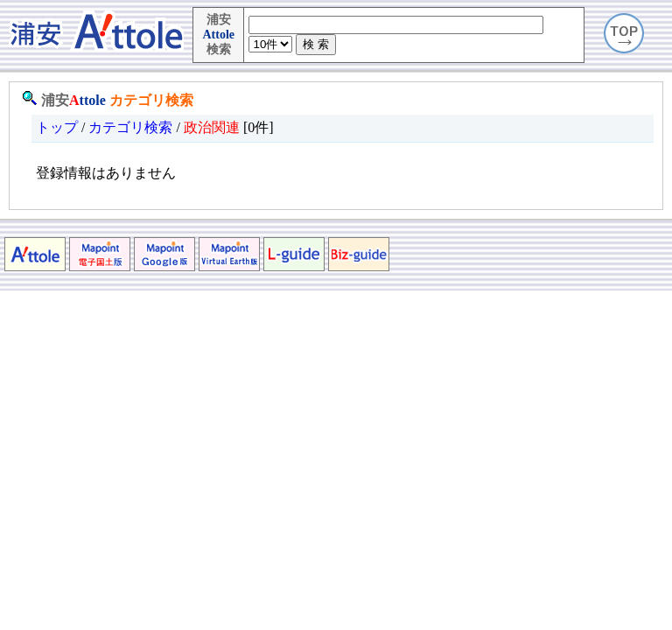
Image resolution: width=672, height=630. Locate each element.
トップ (57, 127)
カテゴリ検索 (151, 100)
